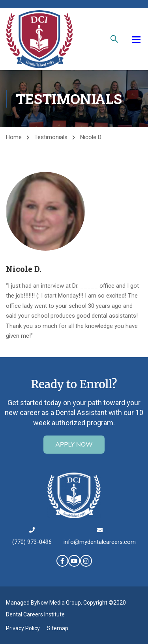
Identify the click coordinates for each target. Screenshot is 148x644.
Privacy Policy (23, 628)
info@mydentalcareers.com (100, 542)
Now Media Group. (60, 603)
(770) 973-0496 (32, 542)
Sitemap (58, 628)
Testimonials (51, 137)
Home (14, 137)
